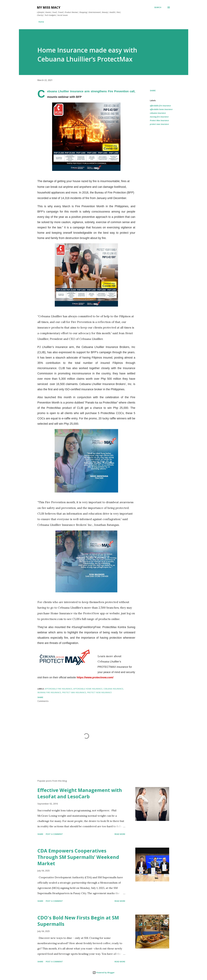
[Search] (158, 7)
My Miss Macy (49, 7)
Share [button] (153, 91)
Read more (120, 834)
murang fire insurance (159, 117)
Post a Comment (54, 834)
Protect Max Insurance (159, 120)
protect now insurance (159, 124)
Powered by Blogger (104, 973)
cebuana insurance (158, 113)
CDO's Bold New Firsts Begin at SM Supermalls (78, 921)
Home (41, 22)
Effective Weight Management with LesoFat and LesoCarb (80, 793)
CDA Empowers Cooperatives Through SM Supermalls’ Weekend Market (78, 857)
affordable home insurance (161, 109)
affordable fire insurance (160, 106)
